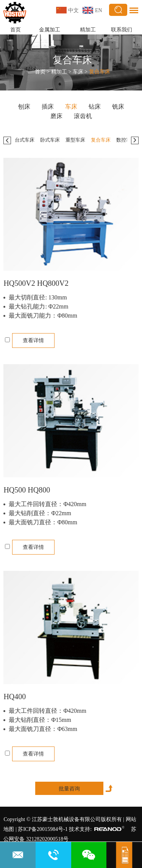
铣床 (118, 107)
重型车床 (75, 140)
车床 (78, 72)
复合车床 (72, 60)
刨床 (24, 107)
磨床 (56, 116)
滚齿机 (83, 116)
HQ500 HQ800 (27, 490)
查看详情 (33, 340)
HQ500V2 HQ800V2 (36, 283)
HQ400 (15, 697)
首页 (16, 30)
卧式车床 (50, 140)
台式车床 (25, 140)
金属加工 (50, 30)
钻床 (95, 107)
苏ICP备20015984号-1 (43, 829)
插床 (48, 107)
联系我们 (122, 30)
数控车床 (126, 140)
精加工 (88, 30)
